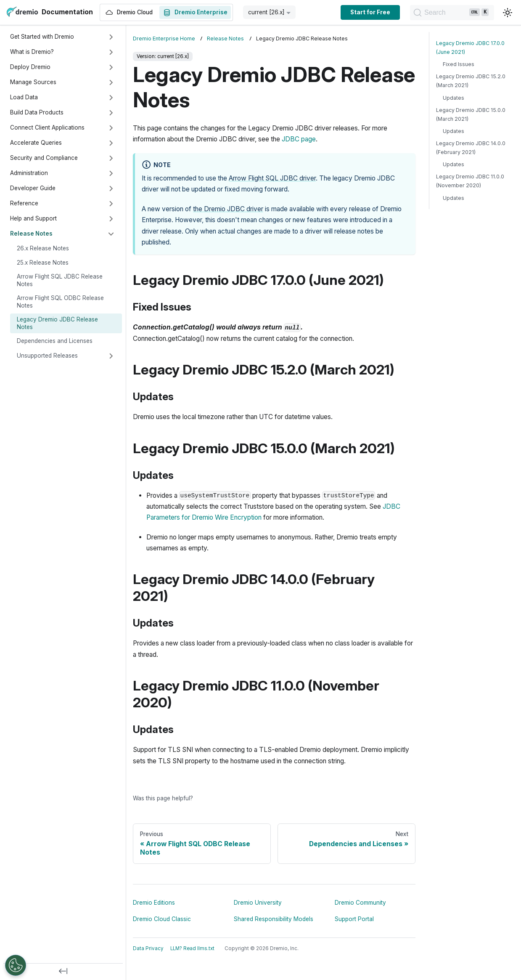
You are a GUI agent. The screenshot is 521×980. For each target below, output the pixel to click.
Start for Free (370, 12)
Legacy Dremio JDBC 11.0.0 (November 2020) (470, 181)
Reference (24, 203)
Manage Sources (33, 82)
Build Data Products (37, 112)
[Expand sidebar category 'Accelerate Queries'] (111, 143)
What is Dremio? (32, 52)
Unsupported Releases (47, 356)
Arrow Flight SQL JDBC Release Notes (60, 280)
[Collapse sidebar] (63, 972)
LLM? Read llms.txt (192, 948)
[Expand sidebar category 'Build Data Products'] (111, 113)
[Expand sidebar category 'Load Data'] (111, 98)
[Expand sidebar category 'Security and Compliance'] (111, 158)
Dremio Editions (154, 903)
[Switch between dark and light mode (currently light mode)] (508, 13)
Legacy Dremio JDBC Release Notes (57, 323)
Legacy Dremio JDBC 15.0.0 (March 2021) (471, 114)
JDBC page (299, 139)
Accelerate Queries (36, 143)
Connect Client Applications (47, 127)
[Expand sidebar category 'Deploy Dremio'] (111, 67)
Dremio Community (360, 903)
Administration (29, 173)
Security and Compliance (44, 158)
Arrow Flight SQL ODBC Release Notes (60, 302)
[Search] (452, 13)
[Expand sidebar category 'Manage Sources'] (111, 82)
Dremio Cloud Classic (162, 919)
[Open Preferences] (16, 965)
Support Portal (354, 919)
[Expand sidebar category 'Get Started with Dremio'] (111, 37)
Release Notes (31, 234)
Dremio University (258, 903)
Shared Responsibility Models (274, 919)
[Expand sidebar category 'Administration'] (111, 173)
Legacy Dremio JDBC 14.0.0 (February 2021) (471, 148)
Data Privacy (148, 948)
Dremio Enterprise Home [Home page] (164, 39)
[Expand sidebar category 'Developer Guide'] (111, 189)
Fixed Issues (459, 64)
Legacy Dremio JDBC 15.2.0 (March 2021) (471, 81)
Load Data (24, 97)
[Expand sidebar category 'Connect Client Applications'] (111, 128)
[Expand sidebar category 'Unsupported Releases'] (111, 356)
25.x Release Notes (43, 263)
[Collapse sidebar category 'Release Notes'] (111, 234)
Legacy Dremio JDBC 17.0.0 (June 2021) (470, 48)
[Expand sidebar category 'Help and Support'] (111, 219)
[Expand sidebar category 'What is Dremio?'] (111, 52)
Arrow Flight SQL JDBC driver (272, 178)
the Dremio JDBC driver (228, 209)
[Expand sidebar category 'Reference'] (111, 204)
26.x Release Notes (43, 248)
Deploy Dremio (30, 67)
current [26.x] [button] (266, 12)
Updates (454, 98)
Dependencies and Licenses (55, 341)
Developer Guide (33, 188)
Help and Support (33, 218)
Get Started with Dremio (42, 37)
